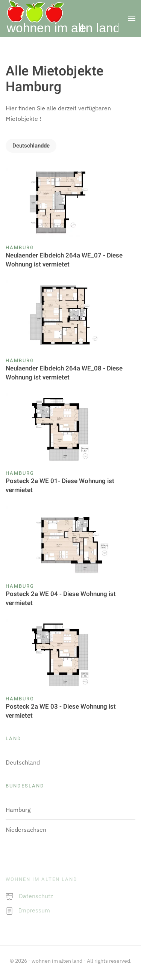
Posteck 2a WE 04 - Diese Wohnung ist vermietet (61, 598)
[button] (132, 18)
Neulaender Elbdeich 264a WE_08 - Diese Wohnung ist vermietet (64, 373)
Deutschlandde (31, 146)
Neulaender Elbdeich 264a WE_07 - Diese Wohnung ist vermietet (64, 260)
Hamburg (20, 248)
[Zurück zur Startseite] (62, 18)
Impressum (34, 910)
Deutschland (23, 762)
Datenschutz (36, 896)
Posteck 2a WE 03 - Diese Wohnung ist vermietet (61, 711)
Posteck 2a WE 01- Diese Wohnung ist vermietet (60, 485)
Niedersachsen (26, 829)
